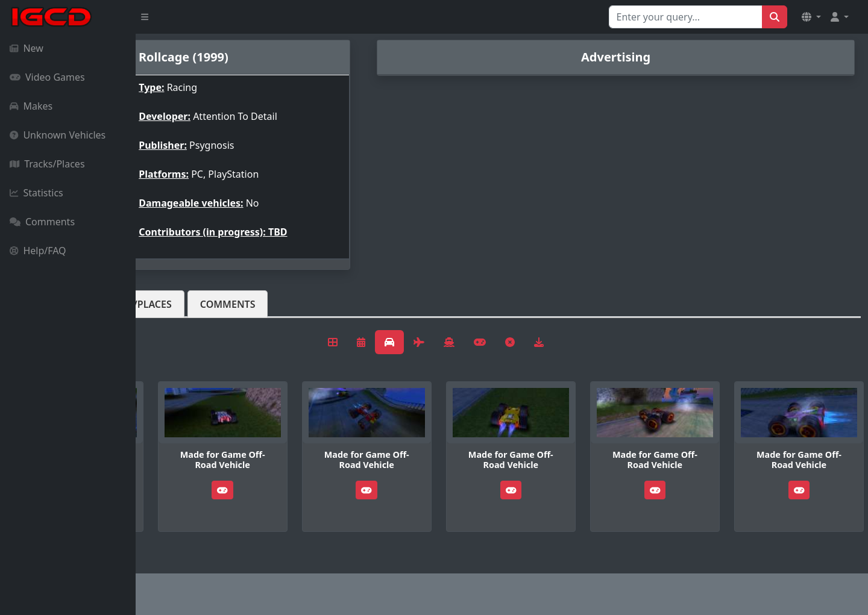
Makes (31, 106)
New (27, 48)
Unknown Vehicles (58, 135)
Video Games (47, 77)
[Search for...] (686, 17)
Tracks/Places (47, 164)
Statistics (36, 193)
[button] (811, 17)
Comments (42, 222)
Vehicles (180, 304)
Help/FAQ (38, 251)
